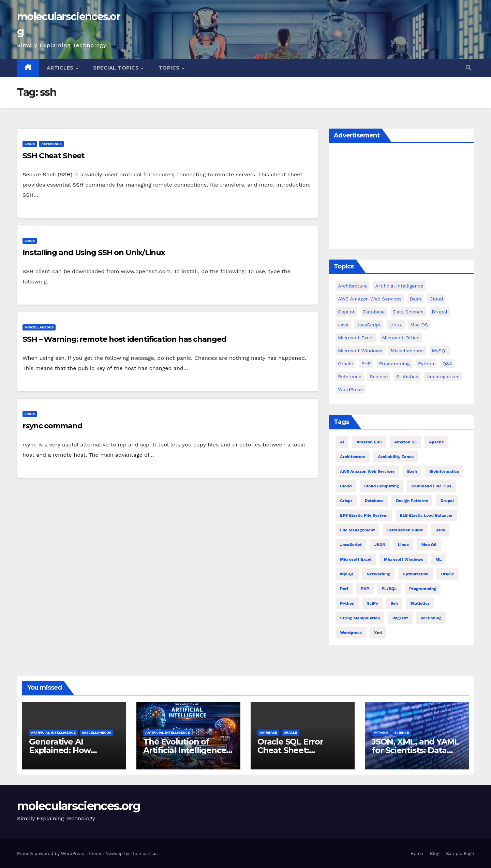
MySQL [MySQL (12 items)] (440, 351)
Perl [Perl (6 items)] (344, 589)
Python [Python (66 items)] (347, 603)
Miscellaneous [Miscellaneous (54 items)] (407, 351)
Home (417, 854)
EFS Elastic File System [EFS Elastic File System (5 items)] (364, 515)
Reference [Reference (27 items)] (350, 377)
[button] (468, 68)
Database (268, 732)
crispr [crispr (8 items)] (346, 501)
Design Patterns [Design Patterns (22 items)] (412, 501)
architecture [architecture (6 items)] (353, 457)
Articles (61, 68)
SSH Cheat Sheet (54, 156)
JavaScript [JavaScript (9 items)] (369, 325)
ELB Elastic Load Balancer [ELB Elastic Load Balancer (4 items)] (426, 515)
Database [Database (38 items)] (374, 312)
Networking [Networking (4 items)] (378, 574)
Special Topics (117, 68)
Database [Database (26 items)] (374, 501)
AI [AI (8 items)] (342, 442)
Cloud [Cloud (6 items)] (346, 486)
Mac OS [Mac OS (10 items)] (429, 545)
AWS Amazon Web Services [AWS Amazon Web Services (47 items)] (367, 471)
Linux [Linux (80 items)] (404, 545)
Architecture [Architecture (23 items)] (352, 286)
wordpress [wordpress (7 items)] (351, 633)
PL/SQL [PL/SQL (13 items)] (389, 589)
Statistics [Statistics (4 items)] (407, 377)
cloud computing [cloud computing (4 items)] (382, 486)
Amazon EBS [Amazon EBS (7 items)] (369, 442)
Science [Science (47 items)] (379, 377)
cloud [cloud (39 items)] (436, 299)
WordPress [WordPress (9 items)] (350, 389)
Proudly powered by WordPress (51, 854)
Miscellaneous (39, 327)
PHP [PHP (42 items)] (366, 364)
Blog (435, 854)
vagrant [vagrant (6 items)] (400, 618)
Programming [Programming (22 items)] (423, 589)
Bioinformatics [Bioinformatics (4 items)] (444, 471)
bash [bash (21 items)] (412, 471)
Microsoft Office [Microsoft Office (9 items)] (401, 338)
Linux (30, 144)
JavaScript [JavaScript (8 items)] (351, 545)
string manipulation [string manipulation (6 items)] (360, 618)
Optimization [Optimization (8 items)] (416, 574)
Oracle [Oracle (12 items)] (448, 574)
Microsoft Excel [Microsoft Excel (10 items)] (356, 559)
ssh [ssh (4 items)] (394, 603)
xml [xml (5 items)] (378, 633)
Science (401, 732)
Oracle (291, 732)
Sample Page (460, 854)
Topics (170, 68)
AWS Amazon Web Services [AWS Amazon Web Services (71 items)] (370, 299)
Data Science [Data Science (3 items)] (408, 312)
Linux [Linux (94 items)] (396, 325)
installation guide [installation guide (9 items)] (405, 530)
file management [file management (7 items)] (357, 530)
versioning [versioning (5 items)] (431, 618)
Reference (51, 144)
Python (381, 732)
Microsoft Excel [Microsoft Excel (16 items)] (356, 338)
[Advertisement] (401, 197)
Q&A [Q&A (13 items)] (447, 364)
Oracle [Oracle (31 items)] (345, 364)
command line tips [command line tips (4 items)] (432, 486)
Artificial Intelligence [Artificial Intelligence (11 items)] (399, 286)
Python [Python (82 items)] (426, 364)
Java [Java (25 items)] (343, 325)
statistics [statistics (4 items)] (420, 603)
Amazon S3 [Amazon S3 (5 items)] (405, 442)
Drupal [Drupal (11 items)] (440, 312)
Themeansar (144, 854)
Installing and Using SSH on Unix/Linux (94, 253)
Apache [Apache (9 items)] (436, 442)
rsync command (53, 426)
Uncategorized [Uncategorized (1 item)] (443, 377)
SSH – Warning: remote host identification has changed (124, 339)
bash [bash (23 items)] (415, 299)
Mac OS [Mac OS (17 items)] (419, 325)
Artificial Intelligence (53, 732)
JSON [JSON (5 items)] (380, 545)
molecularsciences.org (79, 806)
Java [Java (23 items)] (441, 530)
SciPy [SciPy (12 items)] (373, 603)
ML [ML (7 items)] (438, 559)
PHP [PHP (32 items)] (365, 589)
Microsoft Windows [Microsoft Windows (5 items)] (360, 351)
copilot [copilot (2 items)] (346, 312)
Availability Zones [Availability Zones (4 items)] (396, 457)
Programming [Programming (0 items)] (395, 364)
